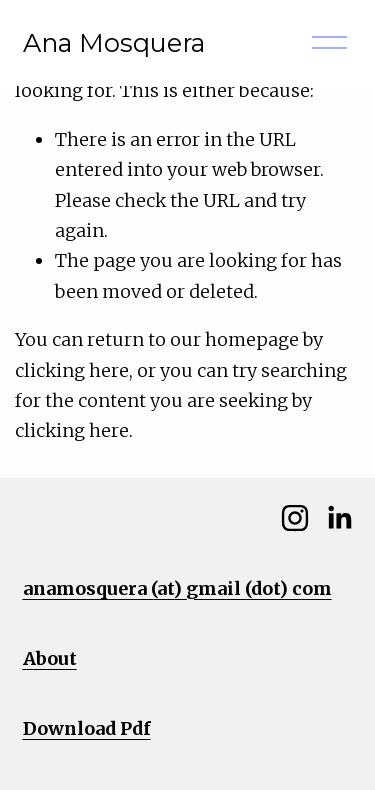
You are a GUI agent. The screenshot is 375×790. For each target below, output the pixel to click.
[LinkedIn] (339, 518)
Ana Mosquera (114, 42)
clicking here (72, 370)
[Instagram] (295, 518)
